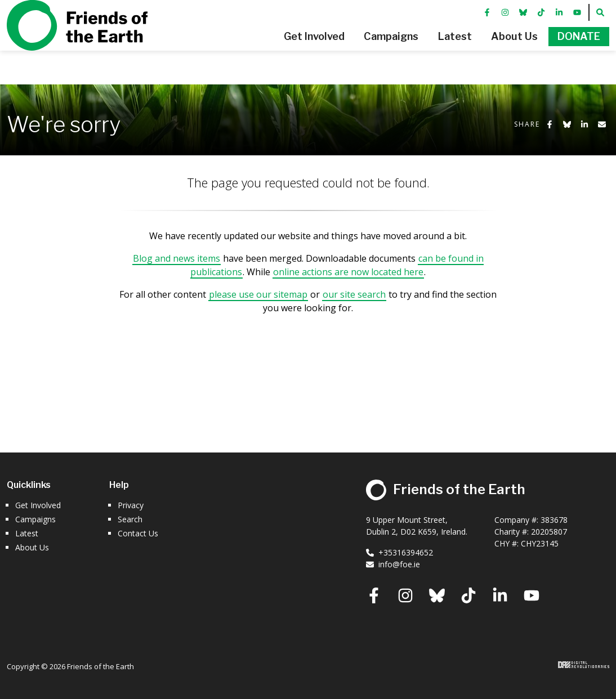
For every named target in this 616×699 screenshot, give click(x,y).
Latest (27, 533)
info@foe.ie (393, 564)
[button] (282, 53)
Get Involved (38, 505)
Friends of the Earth (77, 42)
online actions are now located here (348, 272)
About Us (32, 547)
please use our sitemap (258, 294)
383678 (554, 520)
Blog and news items (177, 258)
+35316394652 (399, 552)
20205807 (549, 532)
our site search (354, 294)
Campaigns (35, 519)
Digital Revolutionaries (584, 665)
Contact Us (138, 533)
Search (130, 519)
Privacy (131, 505)
